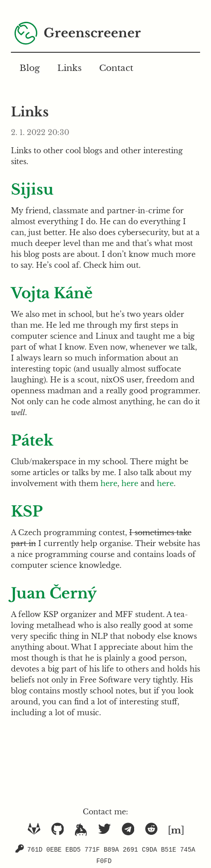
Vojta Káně (52, 293)
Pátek (32, 441)
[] (176, 830)
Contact (116, 68)
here (109, 483)
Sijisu (32, 190)
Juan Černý (54, 593)
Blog (30, 68)
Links (70, 68)
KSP (27, 512)
